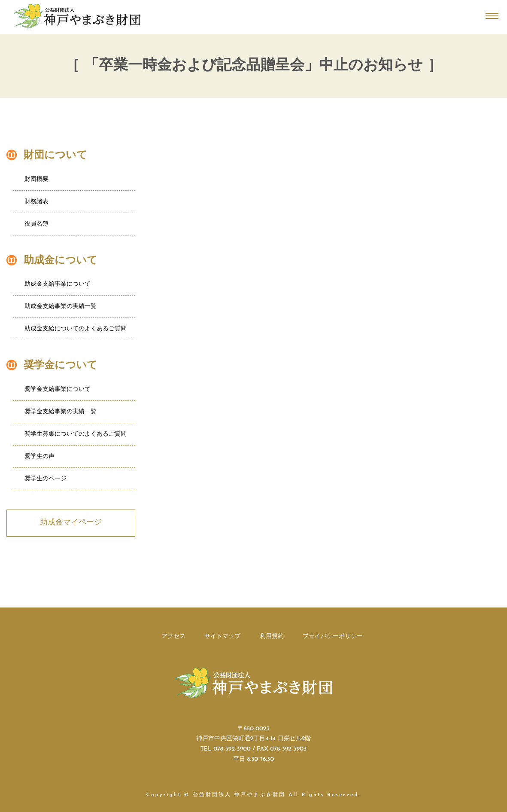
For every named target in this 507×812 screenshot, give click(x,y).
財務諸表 (36, 202)
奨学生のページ (46, 479)
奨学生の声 (39, 456)
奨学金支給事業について (58, 389)
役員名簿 (36, 224)
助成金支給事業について (58, 284)
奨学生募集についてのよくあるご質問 (76, 434)
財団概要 (36, 179)
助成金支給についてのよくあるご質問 (76, 329)
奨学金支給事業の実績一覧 (61, 412)
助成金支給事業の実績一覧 (61, 307)
